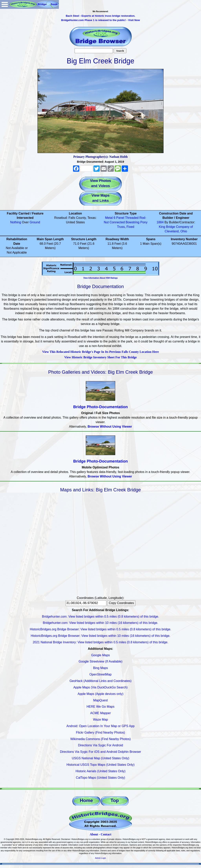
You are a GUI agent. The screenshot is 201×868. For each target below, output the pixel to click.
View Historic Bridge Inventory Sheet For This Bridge (100, 357)
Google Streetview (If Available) (101, 661)
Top (115, 800)
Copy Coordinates (121, 603)
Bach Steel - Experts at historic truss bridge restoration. (100, 16)
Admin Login (100, 858)
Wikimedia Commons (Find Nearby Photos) (100, 739)
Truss (121, 227)
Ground (35, 222)
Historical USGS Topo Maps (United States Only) (101, 765)
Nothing (16, 222)
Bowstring (132, 222)
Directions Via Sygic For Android (100, 745)
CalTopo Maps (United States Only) (101, 778)
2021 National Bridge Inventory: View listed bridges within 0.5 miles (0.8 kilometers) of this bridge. (101, 642)
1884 (160, 222)
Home (86, 800)
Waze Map (100, 720)
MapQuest (100, 700)
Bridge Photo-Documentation (100, 407)
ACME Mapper (101, 713)
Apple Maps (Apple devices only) (100, 694)
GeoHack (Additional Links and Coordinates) (100, 681)
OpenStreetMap (101, 674)
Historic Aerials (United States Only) (100, 771)
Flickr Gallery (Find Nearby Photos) (100, 732)
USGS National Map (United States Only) (101, 758)
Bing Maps (100, 668)
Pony (144, 222)
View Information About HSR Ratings (100, 278)
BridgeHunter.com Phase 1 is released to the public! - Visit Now (100, 20)
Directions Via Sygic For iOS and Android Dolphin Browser (100, 752)
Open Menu (5, 4)
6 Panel (119, 218)
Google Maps (100, 655)
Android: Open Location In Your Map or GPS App (101, 726)
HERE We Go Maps (100, 707)
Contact (106, 834)
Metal (109, 218)
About (94, 834)
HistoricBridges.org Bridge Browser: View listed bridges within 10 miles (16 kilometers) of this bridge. (100, 636)
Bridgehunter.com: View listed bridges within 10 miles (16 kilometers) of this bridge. (100, 623)
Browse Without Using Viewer (110, 427)
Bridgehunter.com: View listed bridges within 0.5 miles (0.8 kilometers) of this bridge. (100, 617)
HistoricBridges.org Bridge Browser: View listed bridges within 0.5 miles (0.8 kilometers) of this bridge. (100, 629)
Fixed (130, 227)
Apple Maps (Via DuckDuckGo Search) (100, 687)
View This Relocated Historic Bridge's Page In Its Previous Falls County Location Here (100, 352)
